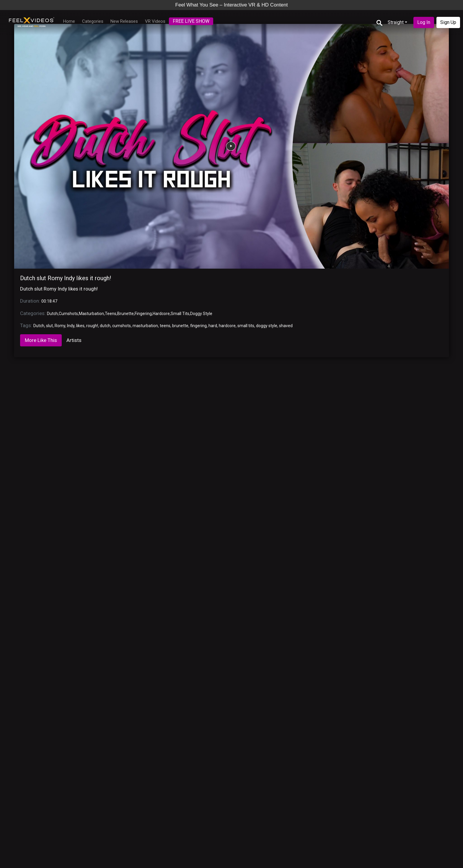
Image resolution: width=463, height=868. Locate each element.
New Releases (124, 21)
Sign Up (448, 22)
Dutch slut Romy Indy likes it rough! (66, 278)
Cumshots (68, 314)
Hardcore (161, 314)
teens (165, 326)
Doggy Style (201, 314)
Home (69, 21)
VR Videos (155, 21)
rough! (92, 326)
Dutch (52, 314)
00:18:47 (49, 301)
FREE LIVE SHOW (191, 21)
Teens (111, 314)
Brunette (125, 314)
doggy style (267, 326)
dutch (105, 326)
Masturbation (91, 314)
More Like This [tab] (41, 340)
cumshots (122, 326)
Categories (93, 21)
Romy (60, 326)
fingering (198, 326)
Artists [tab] (74, 340)
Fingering (143, 314)
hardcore (227, 326)
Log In (424, 22)
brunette (180, 326)
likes (80, 326)
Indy (71, 326)
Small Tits (180, 314)
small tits (246, 326)
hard (213, 326)
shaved (286, 326)
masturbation (145, 326)
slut (49, 326)
